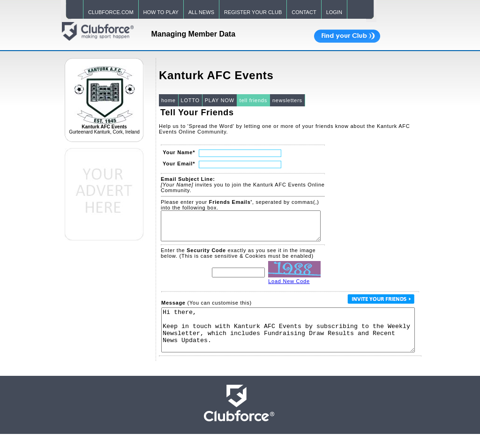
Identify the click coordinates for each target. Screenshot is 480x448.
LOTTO (190, 100)
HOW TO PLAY (161, 12)
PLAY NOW (220, 100)
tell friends (253, 100)
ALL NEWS (201, 12)
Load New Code (289, 287)
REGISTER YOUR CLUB (253, 12)
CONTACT (304, 12)
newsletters (287, 100)
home (169, 100)
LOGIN (334, 12)
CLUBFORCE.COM (111, 12)
